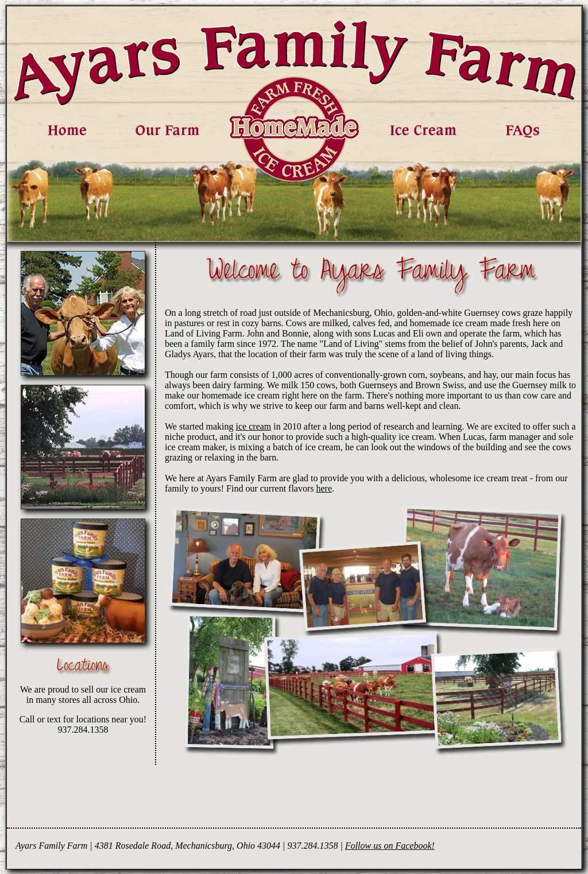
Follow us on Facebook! (390, 846)
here (324, 488)
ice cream (254, 426)
